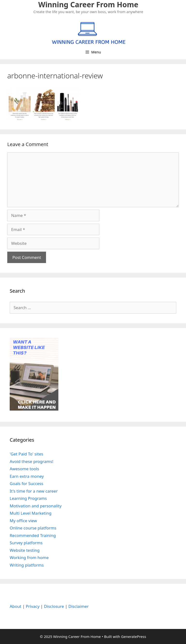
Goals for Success (27, 483)
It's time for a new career (34, 491)
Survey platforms (26, 543)
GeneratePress (134, 636)
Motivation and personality (36, 506)
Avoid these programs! (31, 461)
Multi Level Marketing (31, 513)
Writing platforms (27, 565)
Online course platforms (33, 528)
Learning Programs (28, 498)
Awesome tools (24, 469)
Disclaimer (78, 606)
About (15, 606)
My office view (23, 521)
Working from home (29, 557)
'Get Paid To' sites (26, 454)
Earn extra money (27, 476)
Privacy (33, 606)
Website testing (25, 550)
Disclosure (54, 606)
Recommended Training (33, 535)
